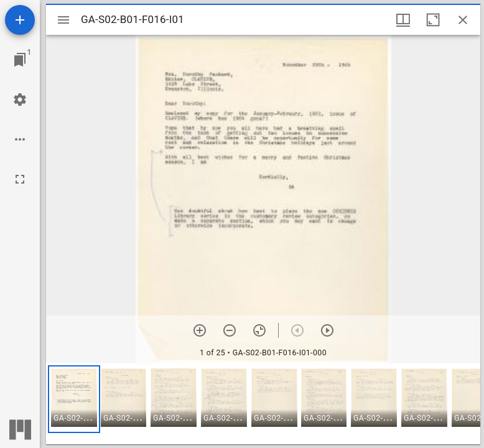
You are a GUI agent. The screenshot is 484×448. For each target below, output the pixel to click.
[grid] (263, 404)
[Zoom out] (230, 330)
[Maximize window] (433, 20)
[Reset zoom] (259, 330)
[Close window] (463, 20)
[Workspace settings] (20, 100)
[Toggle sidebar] (63, 20)
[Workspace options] (20, 139)
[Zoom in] (200, 330)
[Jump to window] (20, 60)
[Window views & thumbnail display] (403, 20)
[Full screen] (20, 179)
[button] (74, 399)
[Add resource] (20, 20)
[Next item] (327, 330)
